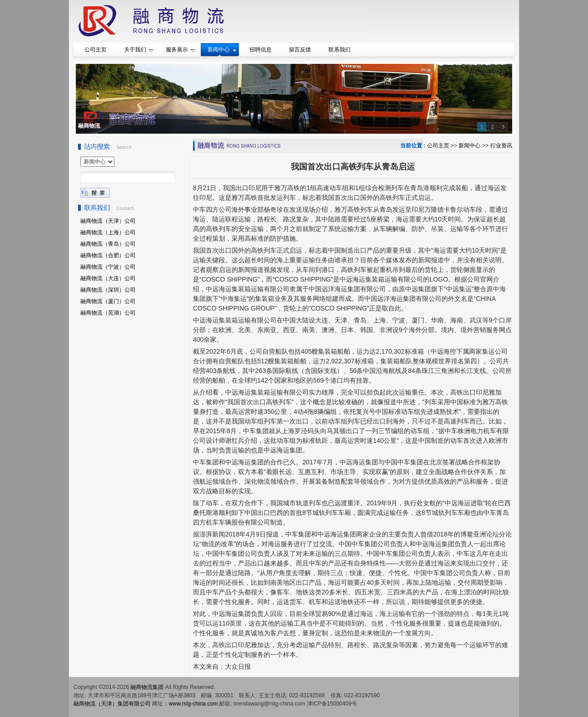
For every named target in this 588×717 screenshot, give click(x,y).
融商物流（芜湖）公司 (108, 313)
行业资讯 (501, 146)
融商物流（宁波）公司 (108, 267)
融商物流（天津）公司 (108, 221)
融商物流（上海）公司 (108, 232)
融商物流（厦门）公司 (108, 301)
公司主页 (438, 146)
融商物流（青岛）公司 (108, 244)
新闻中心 (469, 146)
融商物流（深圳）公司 (108, 290)
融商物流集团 (147, 687)
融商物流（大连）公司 (108, 278)
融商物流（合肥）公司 (108, 255)
